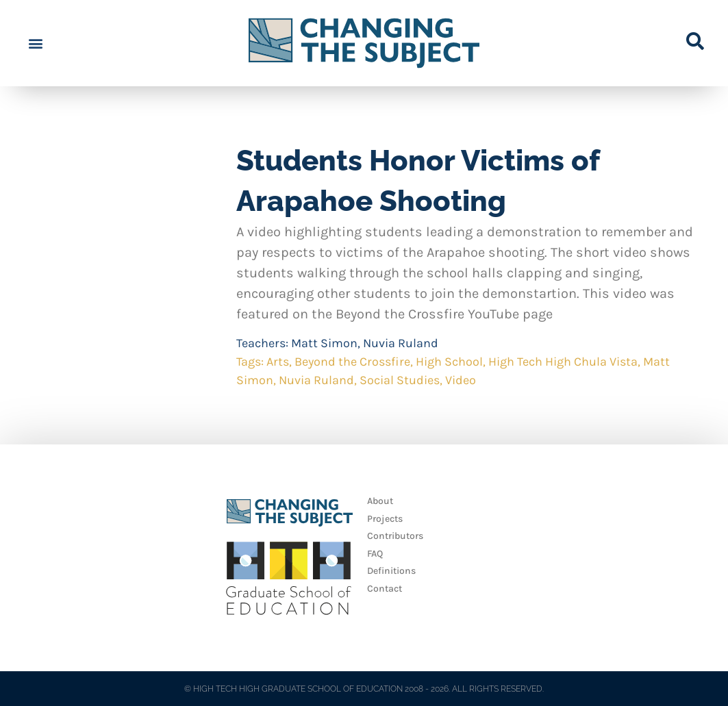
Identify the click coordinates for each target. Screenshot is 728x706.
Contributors (395, 536)
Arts (278, 362)
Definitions (391, 571)
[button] (35, 43)
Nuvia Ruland (401, 343)
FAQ (375, 554)
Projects (385, 519)
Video (461, 380)
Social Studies (400, 380)
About (380, 501)
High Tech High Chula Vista (563, 362)
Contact (385, 589)
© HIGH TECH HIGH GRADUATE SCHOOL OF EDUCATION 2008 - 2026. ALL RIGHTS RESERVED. (364, 689)
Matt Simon (324, 343)
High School (449, 362)
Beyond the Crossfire (352, 362)
